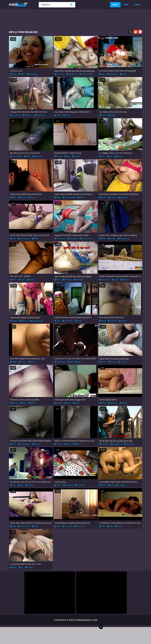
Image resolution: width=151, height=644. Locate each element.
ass (67, 156)
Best (115, 5)
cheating (32, 74)
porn (103, 197)
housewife (16, 156)
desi (22, 280)
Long (137, 5)
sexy (13, 74)
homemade (86, 74)
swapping (123, 239)
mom (32, 403)
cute (68, 403)
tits (102, 156)
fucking (59, 74)
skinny (24, 321)
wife (22, 74)
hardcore (72, 74)
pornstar (80, 485)
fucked (112, 321)
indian (67, 115)
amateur (39, 115)
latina (14, 321)
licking (122, 362)
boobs (76, 156)
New (126, 5)
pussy (59, 156)
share (31, 280)
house (33, 197)
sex (102, 74)
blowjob (123, 197)
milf (57, 197)
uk (21, 567)
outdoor (28, 115)
